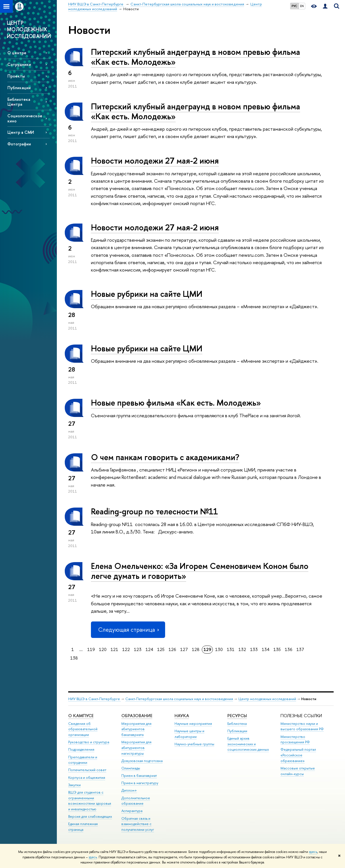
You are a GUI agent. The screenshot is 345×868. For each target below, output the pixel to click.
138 (74, 658)
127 (184, 649)
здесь (313, 852)
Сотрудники (19, 64)
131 (231, 649)
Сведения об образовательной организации (83, 729)
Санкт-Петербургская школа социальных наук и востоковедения (179, 699)
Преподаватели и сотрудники (83, 760)
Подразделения (81, 749)
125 (161, 649)
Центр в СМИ (21, 132)
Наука (182, 716)
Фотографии (19, 144)
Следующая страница (128, 630)
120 (103, 649)
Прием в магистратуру (140, 783)
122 (126, 649)
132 (242, 649)
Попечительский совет (87, 770)
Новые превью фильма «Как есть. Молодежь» (176, 403)
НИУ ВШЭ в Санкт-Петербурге (94, 699)
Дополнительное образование (136, 801)
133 (254, 649)
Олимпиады (131, 768)
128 (196, 649)
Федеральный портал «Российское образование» (298, 755)
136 (289, 649)
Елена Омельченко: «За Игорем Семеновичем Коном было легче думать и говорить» (200, 571)
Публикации (19, 88)
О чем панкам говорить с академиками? (165, 457)
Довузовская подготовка (142, 761)
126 (172, 649)
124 (149, 649)
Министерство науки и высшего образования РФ (302, 726)
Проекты (16, 76)
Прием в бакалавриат (139, 776)
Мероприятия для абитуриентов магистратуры (136, 748)
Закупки (74, 785)
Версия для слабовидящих (90, 816)
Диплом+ (129, 790)
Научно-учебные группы (194, 744)
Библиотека (237, 724)
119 (91, 649)
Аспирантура (132, 811)
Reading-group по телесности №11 (154, 511)
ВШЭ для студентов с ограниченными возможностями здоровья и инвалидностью (90, 801)
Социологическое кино (25, 118)
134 (266, 649)
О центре (17, 53)
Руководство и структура (89, 742)
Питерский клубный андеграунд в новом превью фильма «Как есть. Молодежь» (196, 57)
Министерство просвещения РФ (295, 739)
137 (300, 649)
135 (277, 649)
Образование (137, 716)
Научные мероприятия (193, 724)
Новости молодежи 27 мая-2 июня (155, 161)
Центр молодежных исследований (267, 699)
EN (302, 6)
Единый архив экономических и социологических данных (248, 744)
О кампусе (81, 716)
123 (138, 649)
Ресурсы (237, 716)
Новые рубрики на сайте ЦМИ (147, 294)
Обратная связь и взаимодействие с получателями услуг (138, 824)
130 (219, 649)
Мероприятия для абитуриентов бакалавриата (136, 729)
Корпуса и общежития (87, 778)
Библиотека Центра (19, 102)
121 (114, 649)
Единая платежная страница (83, 827)
